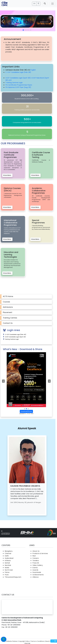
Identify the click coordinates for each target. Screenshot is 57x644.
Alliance (35, 577)
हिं (38, 3)
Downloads (37, 572)
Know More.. (7, 175)
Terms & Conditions (37, 641)
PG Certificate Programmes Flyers (19, 85)
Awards (35, 570)
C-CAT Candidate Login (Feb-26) (18, 72)
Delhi (7, 556)
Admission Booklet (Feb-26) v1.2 (18, 70)
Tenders (36, 561)
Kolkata (8, 561)
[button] (51, 21)
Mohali (7, 563)
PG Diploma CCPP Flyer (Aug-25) (18, 87)
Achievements (38, 575)
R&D (34, 556)
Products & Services (40, 553)
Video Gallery (38, 565)
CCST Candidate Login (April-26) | (19, 78)
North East (9, 570)
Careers (36, 558)
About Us (36, 551)
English (33, 70)
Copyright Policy (24, 641)
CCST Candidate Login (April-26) (15, 337)
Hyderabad (9, 558)
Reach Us (49, 641)
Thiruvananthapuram (13, 577)
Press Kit (36, 563)
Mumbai (8, 565)
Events (35, 568)
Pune (7, 575)
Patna (7, 572)
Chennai (8, 553)
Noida (7, 568)
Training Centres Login (14, 83)
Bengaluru (9, 551)
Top (54, 641)
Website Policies (12, 641)
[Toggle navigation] (52, 4)
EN (34, 3)
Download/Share (26, 411)
